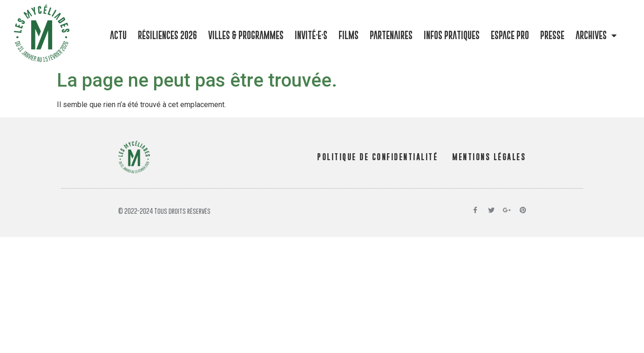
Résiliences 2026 (167, 35)
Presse (552, 35)
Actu (118, 35)
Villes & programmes (246, 35)
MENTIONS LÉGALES (489, 157)
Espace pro (510, 35)
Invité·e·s (311, 35)
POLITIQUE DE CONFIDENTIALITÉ (377, 157)
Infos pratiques (452, 35)
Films (349, 35)
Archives (596, 35)
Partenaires (391, 35)
